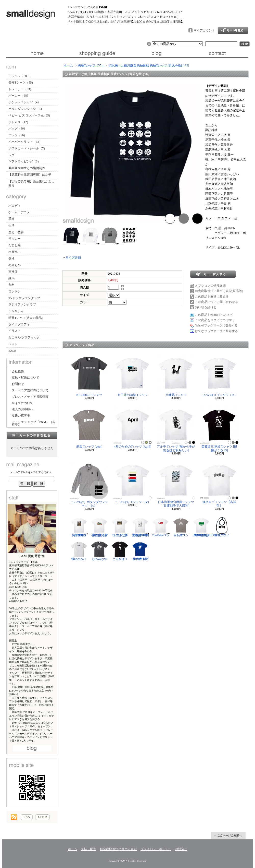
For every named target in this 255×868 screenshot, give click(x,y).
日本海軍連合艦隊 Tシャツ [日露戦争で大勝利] (176, 484)
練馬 (11, 278)
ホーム (37, 53)
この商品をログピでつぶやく (215, 320)
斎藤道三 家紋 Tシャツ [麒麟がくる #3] (219, 429)
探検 (11, 259)
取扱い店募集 (21, 416)
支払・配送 (88, 849)
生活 (11, 226)
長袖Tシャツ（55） (22, 83)
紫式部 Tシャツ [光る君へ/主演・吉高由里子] (99, 527)
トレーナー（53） (21, 89)
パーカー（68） (19, 96)
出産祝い (15, 252)
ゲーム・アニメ (19, 212)
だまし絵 (15, 245)
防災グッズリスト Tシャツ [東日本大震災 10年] (140, 527)
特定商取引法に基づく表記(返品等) (219, 291)
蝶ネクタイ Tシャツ (79, 550)
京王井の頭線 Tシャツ (133, 375)
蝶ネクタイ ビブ (222, 527)
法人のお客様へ (22, 409)
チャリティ (16, 311)
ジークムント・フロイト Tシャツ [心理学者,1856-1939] (79, 527)
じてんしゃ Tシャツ (99, 550)
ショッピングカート (233, 30)
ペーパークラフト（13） (25, 142)
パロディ (15, 206)
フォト (13, 344)
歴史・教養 (16, 232)
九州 (11, 285)
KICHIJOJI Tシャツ (89, 375)
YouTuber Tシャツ (161, 527)
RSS (27, 817)
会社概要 (18, 371)
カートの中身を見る (32, 435)
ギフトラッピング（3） (24, 161)
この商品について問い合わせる (216, 302)
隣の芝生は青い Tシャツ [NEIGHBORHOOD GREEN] (205, 527)
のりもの (15, 265)
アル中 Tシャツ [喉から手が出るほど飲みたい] (176, 429)
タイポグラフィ (19, 324)
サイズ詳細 (73, 257)
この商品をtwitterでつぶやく (214, 315)
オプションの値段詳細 (210, 286)
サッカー (15, 239)
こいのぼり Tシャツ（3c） (133, 482)
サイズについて (22, 403)
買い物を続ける (206, 307)
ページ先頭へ (228, 835)
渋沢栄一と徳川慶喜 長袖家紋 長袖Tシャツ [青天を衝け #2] (149, 65)
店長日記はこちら (32, 748)
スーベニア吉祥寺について (30, 390)
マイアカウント (204, 30)
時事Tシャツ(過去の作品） (27, 318)
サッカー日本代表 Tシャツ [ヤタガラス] (140, 550)
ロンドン (15, 291)
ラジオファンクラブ (22, 304)
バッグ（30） (18, 128)
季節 (11, 219)
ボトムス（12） (19, 122)
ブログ (158, 53)
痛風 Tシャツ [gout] (89, 427)
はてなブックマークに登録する (216, 331)
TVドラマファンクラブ (24, 298)
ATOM (42, 817)
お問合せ (218, 53)
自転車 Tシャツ (181, 527)
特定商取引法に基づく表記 (118, 849)
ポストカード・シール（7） (28, 148)
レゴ (11, 155)
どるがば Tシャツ (120, 550)
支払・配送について (97, 53)
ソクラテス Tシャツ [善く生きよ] (120, 527)
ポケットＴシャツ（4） (24, 102)
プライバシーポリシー (156, 849)
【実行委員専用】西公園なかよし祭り (31, 184)
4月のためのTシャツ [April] (133, 427)
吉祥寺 (13, 272)
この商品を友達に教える (212, 297)
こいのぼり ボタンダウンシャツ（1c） (89, 484)
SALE (12, 351)
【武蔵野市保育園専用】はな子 (30, 175)
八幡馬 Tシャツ (176, 375)
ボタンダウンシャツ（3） (26, 109)
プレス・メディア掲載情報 (30, 397)
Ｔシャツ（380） (20, 76)
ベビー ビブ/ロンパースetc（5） (30, 115)
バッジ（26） (18, 135)
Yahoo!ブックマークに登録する (216, 325)
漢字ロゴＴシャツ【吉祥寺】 (219, 484)
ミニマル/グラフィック (24, 337)
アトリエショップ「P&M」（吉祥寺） (34, 423)
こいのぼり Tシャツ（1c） (219, 375)
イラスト (15, 331)
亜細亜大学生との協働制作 (27, 168)
